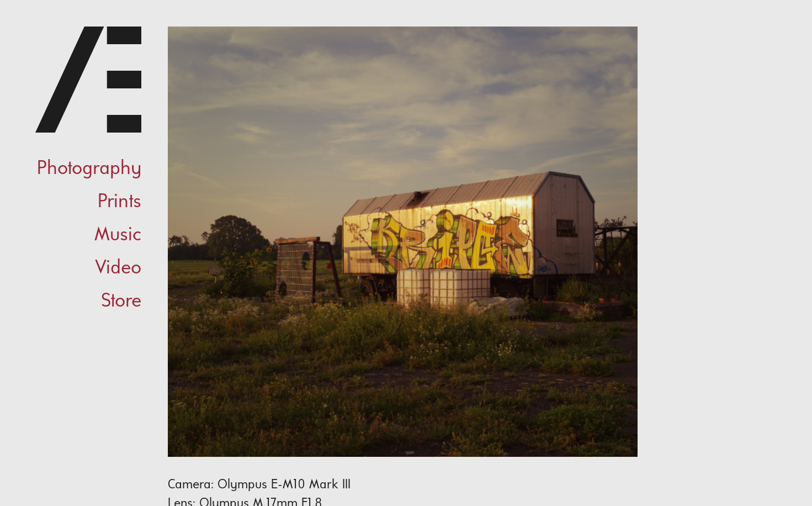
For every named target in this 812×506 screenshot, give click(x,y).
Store (121, 302)
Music (118, 235)
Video (118, 268)
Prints (120, 202)
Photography (89, 169)
